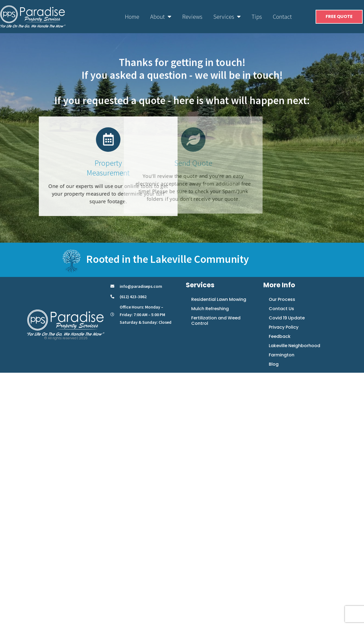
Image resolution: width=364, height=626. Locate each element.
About (161, 17)
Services (227, 17)
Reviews (192, 17)
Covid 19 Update (287, 318)
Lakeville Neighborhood (294, 346)
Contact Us (281, 309)
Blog (274, 364)
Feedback (280, 336)
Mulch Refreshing (210, 309)
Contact (282, 17)
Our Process (282, 299)
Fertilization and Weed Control (216, 321)
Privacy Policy (284, 327)
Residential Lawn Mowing (219, 299)
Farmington (282, 355)
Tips (257, 17)
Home (132, 17)
